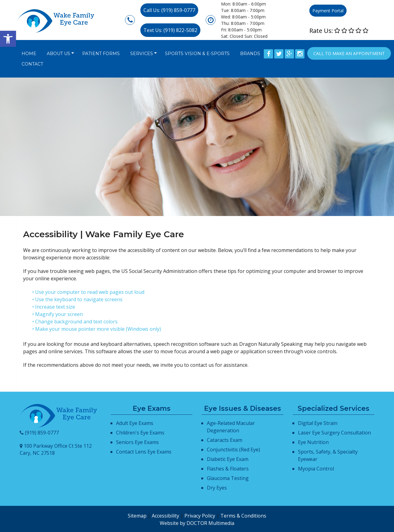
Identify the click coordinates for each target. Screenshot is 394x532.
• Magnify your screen (58, 314)
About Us (58, 54)
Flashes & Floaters (228, 469)
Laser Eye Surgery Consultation (334, 433)
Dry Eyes (217, 488)
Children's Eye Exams (140, 433)
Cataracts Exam (225, 440)
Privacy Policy (200, 516)
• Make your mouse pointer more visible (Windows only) (97, 329)
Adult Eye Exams (135, 423)
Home (29, 54)
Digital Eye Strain (318, 423)
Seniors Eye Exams (137, 442)
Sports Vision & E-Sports (197, 54)
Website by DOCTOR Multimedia (197, 523)
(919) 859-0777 (42, 433)
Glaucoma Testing (228, 478)
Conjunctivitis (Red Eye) (233, 450)
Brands (250, 54)
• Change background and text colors (75, 322)
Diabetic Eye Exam (228, 459)
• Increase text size (54, 307)
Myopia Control (316, 469)
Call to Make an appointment (349, 53)
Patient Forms (101, 54)
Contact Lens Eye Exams (144, 452)
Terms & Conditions (243, 516)
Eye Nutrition (313, 442)
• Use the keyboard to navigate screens (77, 299)
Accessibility (165, 516)
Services (142, 54)
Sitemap (137, 516)
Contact (32, 64)
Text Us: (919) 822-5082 (170, 30)
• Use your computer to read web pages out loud (88, 292)
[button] (8, 39)
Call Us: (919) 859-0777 (169, 10)
